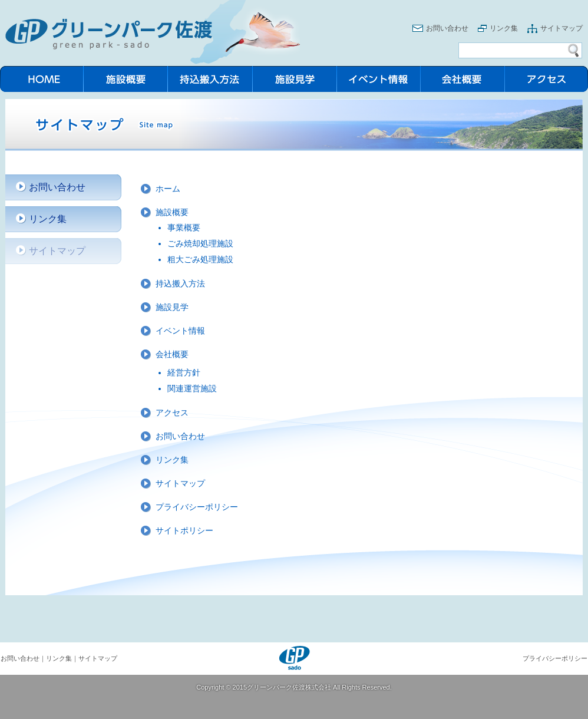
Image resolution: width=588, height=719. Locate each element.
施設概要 (172, 212)
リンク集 (504, 28)
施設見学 (172, 307)
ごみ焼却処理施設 (200, 243)
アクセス (172, 413)
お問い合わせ (447, 28)
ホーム (168, 189)
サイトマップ (561, 28)
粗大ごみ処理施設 (200, 259)
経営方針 (184, 372)
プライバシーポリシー (197, 507)
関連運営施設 (192, 388)
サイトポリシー (184, 530)
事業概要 (184, 227)
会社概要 (172, 354)
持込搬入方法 (180, 283)
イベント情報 (180, 331)
